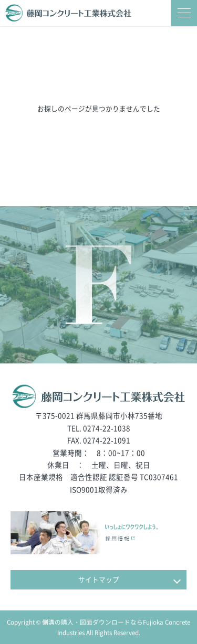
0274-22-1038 (107, 428)
